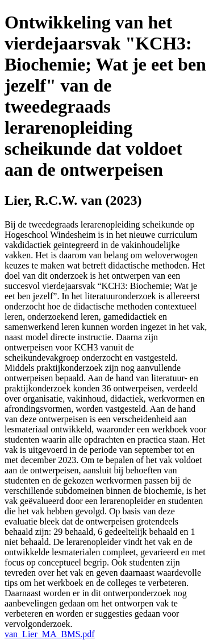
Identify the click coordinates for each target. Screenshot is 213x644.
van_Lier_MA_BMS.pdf (50, 634)
